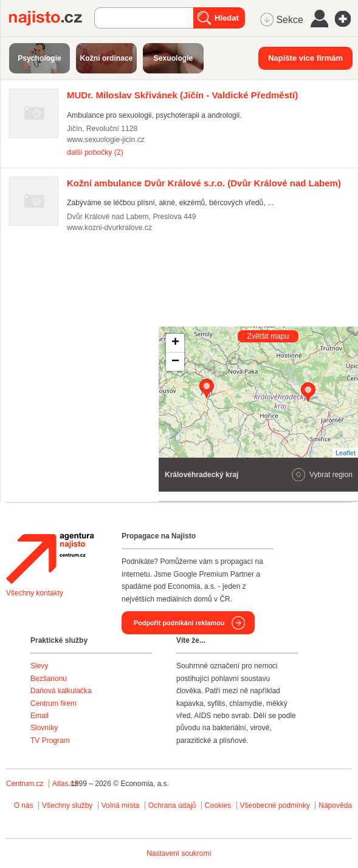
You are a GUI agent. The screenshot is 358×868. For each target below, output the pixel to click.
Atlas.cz (65, 784)
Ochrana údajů (172, 805)
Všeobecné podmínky (275, 805)
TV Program (50, 741)
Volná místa (121, 805)
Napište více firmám (305, 58)
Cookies (218, 805)
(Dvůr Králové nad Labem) (204, 183)
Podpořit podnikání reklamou (179, 623)
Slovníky (44, 728)
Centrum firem (53, 704)
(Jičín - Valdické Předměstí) (182, 95)
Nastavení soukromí (179, 853)
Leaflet (346, 453)
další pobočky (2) (95, 152)
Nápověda (335, 805)
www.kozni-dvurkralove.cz (109, 228)
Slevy (39, 666)
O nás (24, 805)
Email (40, 716)
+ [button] (175, 343)
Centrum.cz (25, 784)
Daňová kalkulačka (61, 691)
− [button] (175, 362)
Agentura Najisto (50, 558)
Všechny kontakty (35, 593)
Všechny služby (68, 805)
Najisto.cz (52, 18)
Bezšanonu (49, 679)
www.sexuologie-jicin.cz (106, 140)
